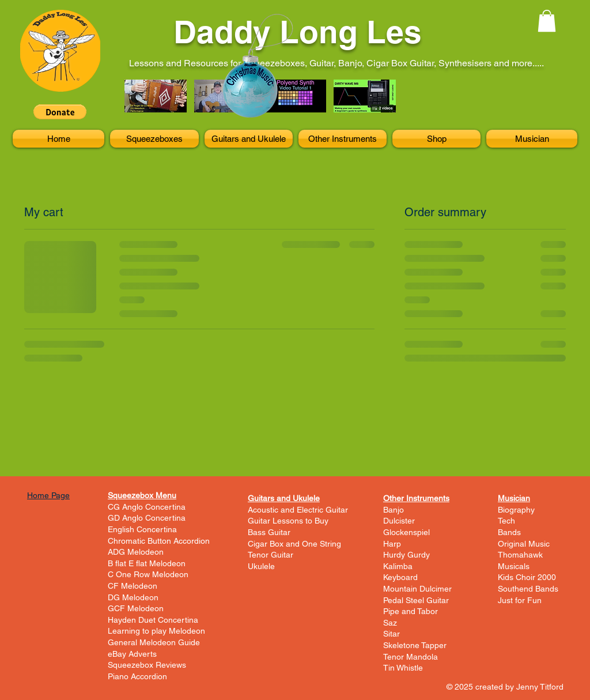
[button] (60, 112)
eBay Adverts (132, 654)
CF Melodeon (133, 586)
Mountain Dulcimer (417, 589)
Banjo (394, 510)
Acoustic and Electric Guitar (298, 510)
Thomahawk (520, 555)
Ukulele (261, 566)
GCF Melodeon (136, 608)
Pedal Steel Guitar (416, 600)
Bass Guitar (269, 532)
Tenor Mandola (411, 657)
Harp (392, 544)
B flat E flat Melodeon (147, 563)
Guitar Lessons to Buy (288, 521)
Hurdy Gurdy (406, 555)
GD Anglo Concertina (147, 518)
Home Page (48, 495)
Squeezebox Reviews (147, 665)
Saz (390, 623)
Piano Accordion (137, 676)
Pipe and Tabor (411, 611)
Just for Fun (520, 600)
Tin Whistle (403, 668)
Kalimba (398, 566)
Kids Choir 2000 (527, 577)
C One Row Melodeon (148, 574)
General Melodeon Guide (154, 642)
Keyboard (400, 577)
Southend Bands (528, 589)
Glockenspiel (406, 532)
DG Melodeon (133, 597)
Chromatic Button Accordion (159, 541)
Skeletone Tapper (415, 645)
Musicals (514, 566)
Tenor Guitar (271, 555)
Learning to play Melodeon (156, 631)
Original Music (524, 544)
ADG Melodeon (136, 552)
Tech (506, 521)
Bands (509, 532)
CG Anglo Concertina (147, 507)
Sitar (392, 634)
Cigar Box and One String (294, 544)
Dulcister (399, 521)
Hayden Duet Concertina (153, 620)
